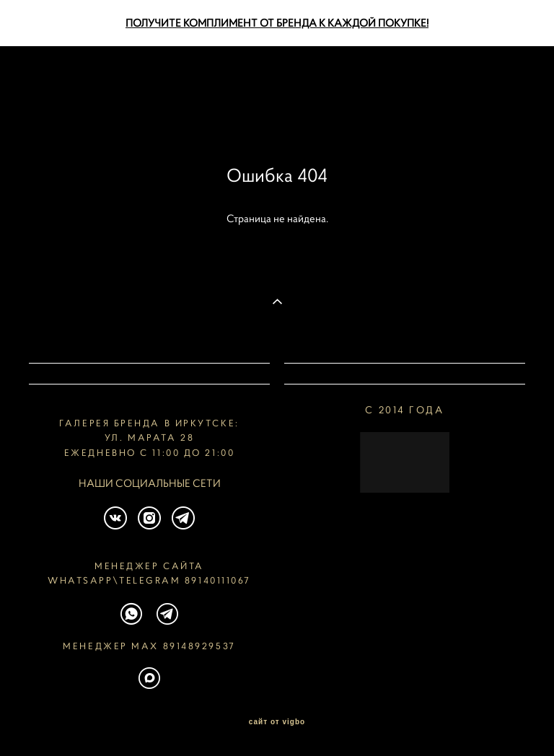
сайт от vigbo (277, 722)
